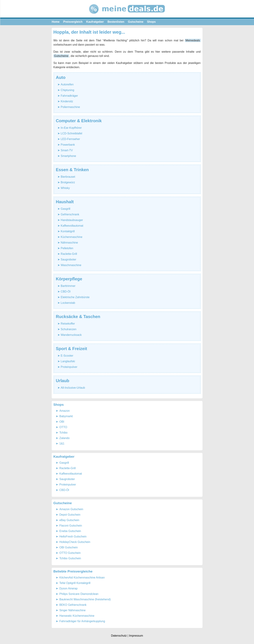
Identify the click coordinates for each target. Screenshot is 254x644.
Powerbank (68, 145)
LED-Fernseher (70, 139)
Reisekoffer (68, 324)
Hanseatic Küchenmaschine (77, 616)
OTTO (63, 427)
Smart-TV (67, 150)
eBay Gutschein (69, 520)
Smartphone (68, 156)
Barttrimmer (68, 286)
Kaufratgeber (95, 22)
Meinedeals (193, 40)
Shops (151, 22)
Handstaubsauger (72, 220)
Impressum (136, 636)
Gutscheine (136, 22)
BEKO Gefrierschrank (73, 605)
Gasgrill (65, 209)
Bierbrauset (68, 177)
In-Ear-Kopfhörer (71, 128)
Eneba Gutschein (70, 531)
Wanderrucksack (71, 335)
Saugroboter (68, 259)
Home (56, 22)
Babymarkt (66, 416)
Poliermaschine (70, 107)
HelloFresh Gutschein (73, 536)
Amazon (65, 411)
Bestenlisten (116, 22)
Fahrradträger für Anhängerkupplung (82, 621)
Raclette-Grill (69, 254)
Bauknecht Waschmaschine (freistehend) (85, 599)
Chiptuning (67, 90)
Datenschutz (119, 636)
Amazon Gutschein (71, 509)
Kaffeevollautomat (72, 226)
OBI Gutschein (69, 547)
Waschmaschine (71, 265)
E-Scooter (67, 356)
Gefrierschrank (70, 214)
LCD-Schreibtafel (71, 133)
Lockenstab (68, 303)
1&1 (62, 444)
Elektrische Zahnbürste (75, 297)
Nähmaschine (69, 243)
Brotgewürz (68, 182)
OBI (62, 422)
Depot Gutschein (70, 515)
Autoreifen (67, 84)
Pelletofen (67, 248)
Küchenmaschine (72, 237)
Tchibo (64, 433)
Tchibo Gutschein (70, 558)
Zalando (65, 438)
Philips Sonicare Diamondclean (79, 594)
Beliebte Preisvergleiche (73, 571)
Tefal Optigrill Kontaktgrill (75, 583)
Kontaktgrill (68, 231)
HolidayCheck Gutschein (75, 542)
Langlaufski (68, 361)
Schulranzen (69, 329)
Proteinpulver (69, 367)
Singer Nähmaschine (73, 610)
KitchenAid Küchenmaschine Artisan (82, 578)
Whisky (65, 188)
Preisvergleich (73, 22)
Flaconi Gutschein (71, 526)
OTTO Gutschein (70, 553)
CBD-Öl (66, 292)
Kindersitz (67, 101)
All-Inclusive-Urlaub (73, 388)
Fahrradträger (69, 96)
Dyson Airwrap (69, 588)
